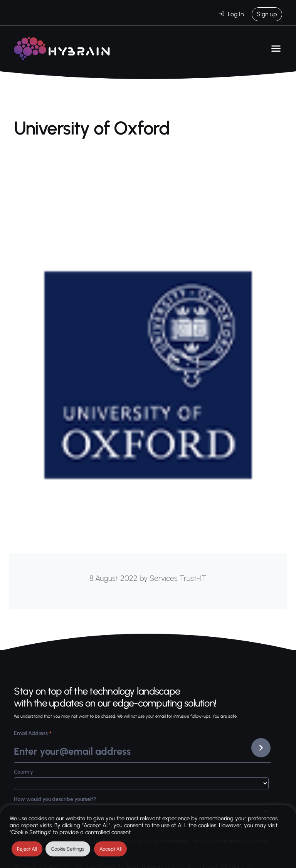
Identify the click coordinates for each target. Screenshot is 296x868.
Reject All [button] (27, 849)
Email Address (33, 734)
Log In (236, 14)
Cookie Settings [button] (68, 849)
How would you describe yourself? (55, 799)
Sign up (267, 14)
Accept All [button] (110, 849)
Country (24, 772)
